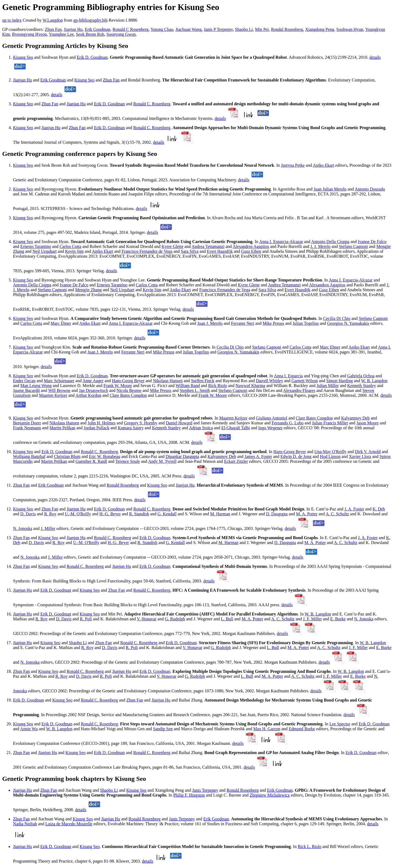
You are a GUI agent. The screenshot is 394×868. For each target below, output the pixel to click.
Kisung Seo (23, 57)
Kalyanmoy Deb (355, 418)
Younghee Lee (61, 34)
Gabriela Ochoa (361, 376)
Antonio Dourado (370, 189)
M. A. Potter (307, 514)
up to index (12, 20)
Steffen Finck (203, 381)
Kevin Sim (74, 251)
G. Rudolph (175, 619)
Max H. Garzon (267, 729)
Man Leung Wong (36, 386)
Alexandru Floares (299, 390)
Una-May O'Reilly (330, 452)
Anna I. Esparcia (288, 376)
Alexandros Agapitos (251, 246)
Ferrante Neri (243, 323)
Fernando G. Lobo (288, 423)
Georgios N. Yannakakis (348, 323)
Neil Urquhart (45, 251)
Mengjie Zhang (88, 290)
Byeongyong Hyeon (29, 34)
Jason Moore (367, 423)
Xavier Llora (360, 456)
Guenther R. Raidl (91, 461)
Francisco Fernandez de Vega (147, 251)
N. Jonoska (23, 528)
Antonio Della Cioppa (330, 242)
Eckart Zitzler (236, 461)
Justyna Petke (293, 165)
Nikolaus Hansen (168, 381)
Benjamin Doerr (27, 423)
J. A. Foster (354, 509)
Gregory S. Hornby (141, 423)
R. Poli (86, 619)
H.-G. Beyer (110, 514)
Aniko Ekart (324, 165)
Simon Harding (339, 381)
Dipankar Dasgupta (182, 456)
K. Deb (379, 509)
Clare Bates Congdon (128, 395)
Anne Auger (93, 381)
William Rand (188, 386)
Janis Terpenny (205, 790)
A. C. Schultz (337, 514)
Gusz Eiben (251, 251)
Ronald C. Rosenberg (152, 104)
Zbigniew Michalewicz (270, 795)
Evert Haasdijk (220, 251)
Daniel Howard (179, 423)
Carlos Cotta (70, 246)
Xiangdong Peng (320, 29)
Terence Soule (128, 461)
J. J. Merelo (321, 246)
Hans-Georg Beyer (128, 381)
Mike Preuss (273, 323)
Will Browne (59, 390)
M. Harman (220, 514)
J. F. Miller (313, 619)
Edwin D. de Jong (296, 456)
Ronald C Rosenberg (131, 29)
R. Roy (50, 514)
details (375, 57)
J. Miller (48, 528)
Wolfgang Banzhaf (29, 456)
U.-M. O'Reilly (78, 514)
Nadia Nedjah (25, 824)
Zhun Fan (53, 29)
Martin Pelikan (63, 428)
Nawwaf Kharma (250, 386)
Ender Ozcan (24, 381)
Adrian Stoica (201, 428)
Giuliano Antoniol (272, 418)
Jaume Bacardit (26, 390)
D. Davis (28, 514)
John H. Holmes (102, 423)
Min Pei (262, 29)
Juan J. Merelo (210, 323)
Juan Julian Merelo (330, 189)
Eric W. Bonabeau (104, 456)
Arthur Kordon (88, 395)
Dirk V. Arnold (368, 452)
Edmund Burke (302, 729)
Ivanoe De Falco (372, 242)
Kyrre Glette (172, 246)
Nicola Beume (129, 390)
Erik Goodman (98, 29)
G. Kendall (167, 514)
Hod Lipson (330, 456)
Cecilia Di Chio (337, 318)
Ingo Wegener (270, 428)
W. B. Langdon (374, 381)
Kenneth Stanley (362, 386)
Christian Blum (67, 456)
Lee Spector (340, 724)
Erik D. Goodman (92, 57)
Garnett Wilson (305, 381)
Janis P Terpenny (218, 29)
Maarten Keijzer (53, 395)
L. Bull (227, 619)
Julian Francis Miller (330, 423)
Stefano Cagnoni (353, 246)
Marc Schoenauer (59, 381)
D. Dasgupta (277, 514)
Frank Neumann (27, 428)
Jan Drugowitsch (93, 390)
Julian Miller (328, 386)
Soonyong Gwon (121, 34)
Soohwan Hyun (350, 29)
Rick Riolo (218, 386)
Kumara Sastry (131, 428)
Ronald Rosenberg (123, 485)
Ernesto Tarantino (36, 246)
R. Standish (139, 514)
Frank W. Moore (118, 386)
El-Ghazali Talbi (236, 428)
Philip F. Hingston (189, 795)
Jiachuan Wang (188, 29)
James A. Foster (258, 456)
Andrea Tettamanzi (208, 246)
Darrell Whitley (269, 381)
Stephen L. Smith (195, 390)
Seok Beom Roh (90, 34)
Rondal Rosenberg (287, 29)
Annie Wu (29, 729)
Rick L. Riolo (310, 846)
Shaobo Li (244, 29)
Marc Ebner (61, 323)
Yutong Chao (162, 29)
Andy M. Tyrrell (162, 461)
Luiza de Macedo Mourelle (69, 824)
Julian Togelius (306, 323)
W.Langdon (53, 20)
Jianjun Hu (73, 29)
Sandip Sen (163, 729)
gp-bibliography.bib (91, 20)
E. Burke (338, 619)
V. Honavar (147, 619)
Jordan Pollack (96, 428)
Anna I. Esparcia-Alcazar (281, 242)
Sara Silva (190, 251)
